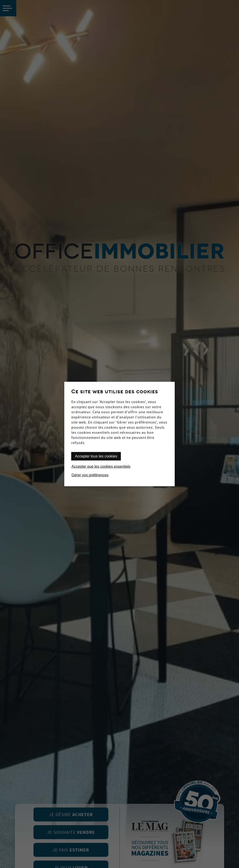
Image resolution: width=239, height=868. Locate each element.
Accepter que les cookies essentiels (101, 466)
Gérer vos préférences (90, 475)
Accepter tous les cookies (96, 456)
